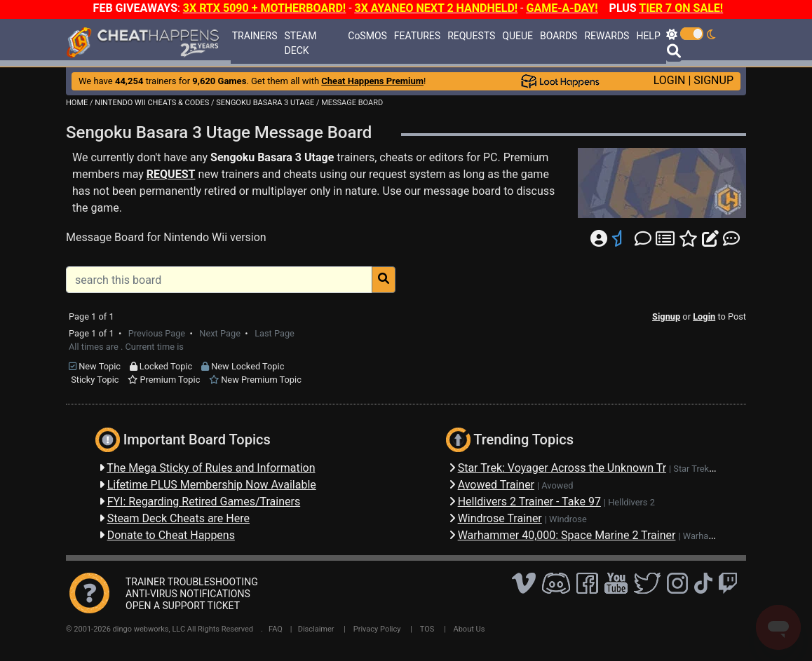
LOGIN (670, 80)
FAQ (276, 629)
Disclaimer (316, 629)
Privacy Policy (377, 629)
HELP (648, 36)
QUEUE (517, 36)
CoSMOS (367, 36)
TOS (427, 629)
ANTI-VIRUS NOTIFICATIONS (188, 594)
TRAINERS (255, 36)
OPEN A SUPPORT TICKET (183, 606)
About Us (469, 629)
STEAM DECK (301, 43)
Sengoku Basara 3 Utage (272, 157)
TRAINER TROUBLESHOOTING (192, 582)
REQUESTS (471, 36)
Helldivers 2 (631, 502)
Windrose (568, 519)
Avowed (557, 485)
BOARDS (559, 36)
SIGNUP (713, 80)
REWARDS (607, 36)
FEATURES (417, 36)
